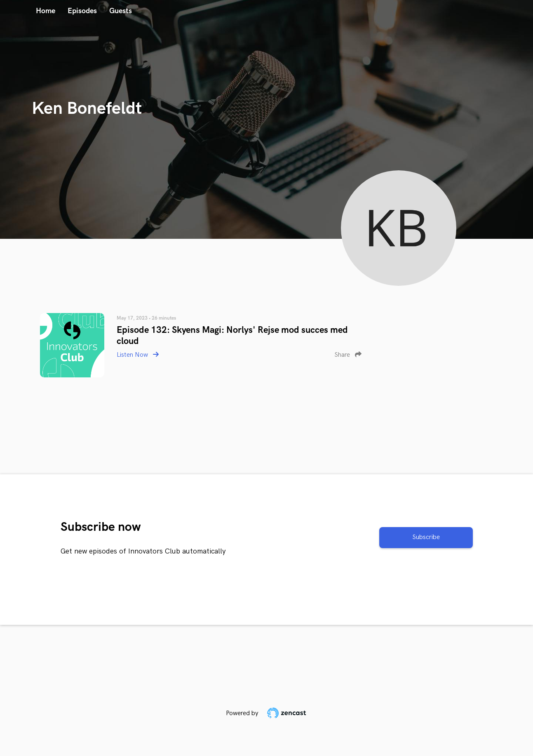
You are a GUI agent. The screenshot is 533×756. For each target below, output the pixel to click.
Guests (121, 11)
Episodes (82, 11)
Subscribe (426, 537)
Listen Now (138, 355)
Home (46, 11)
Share (348, 355)
